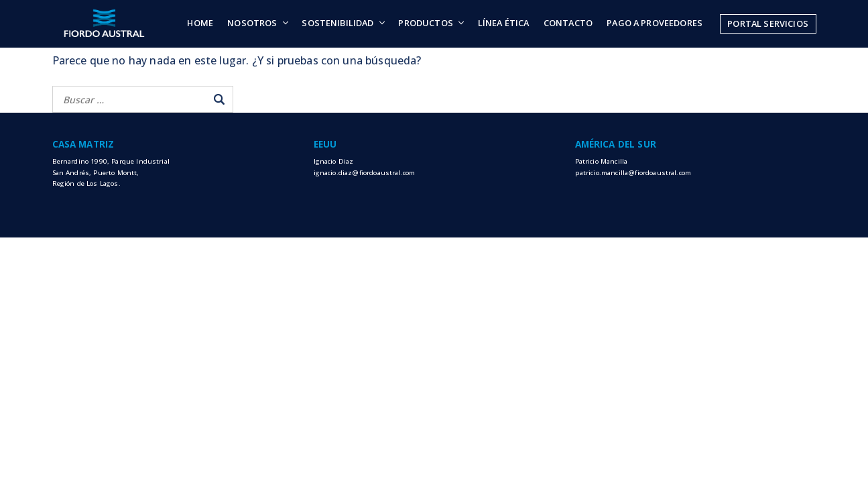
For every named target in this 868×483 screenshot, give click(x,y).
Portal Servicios (768, 23)
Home (200, 23)
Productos (425, 23)
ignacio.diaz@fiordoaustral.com (365, 173)
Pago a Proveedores (655, 23)
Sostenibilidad (337, 23)
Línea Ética (504, 23)
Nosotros (252, 23)
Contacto (568, 23)
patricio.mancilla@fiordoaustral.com (633, 173)
